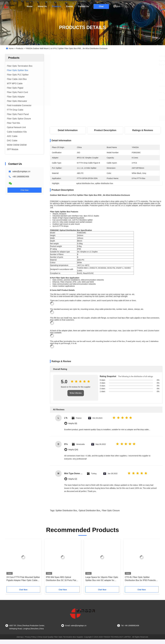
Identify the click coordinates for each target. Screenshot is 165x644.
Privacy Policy (30, 641)
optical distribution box (89, 515)
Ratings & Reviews (143, 130)
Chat (101, 6)
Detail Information (68, 130)
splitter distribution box (66, 515)
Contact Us (83, 6)
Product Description (105, 130)
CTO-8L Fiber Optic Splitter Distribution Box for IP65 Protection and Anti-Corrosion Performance (141, 583)
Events (69, 6)
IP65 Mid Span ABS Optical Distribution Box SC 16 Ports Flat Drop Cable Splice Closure (61, 583)
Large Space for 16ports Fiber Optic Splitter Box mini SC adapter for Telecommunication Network (102, 583)
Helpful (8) (73, 428)
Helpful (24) (73, 454)
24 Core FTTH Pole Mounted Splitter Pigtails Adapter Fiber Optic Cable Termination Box (23, 583)
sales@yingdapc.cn (21, 171)
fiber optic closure (111, 515)
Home (30, 6)
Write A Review (76, 398)
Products (56, 6)
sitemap (20, 641)
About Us (42, 6)
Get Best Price (119, 118)
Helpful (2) (73, 484)
